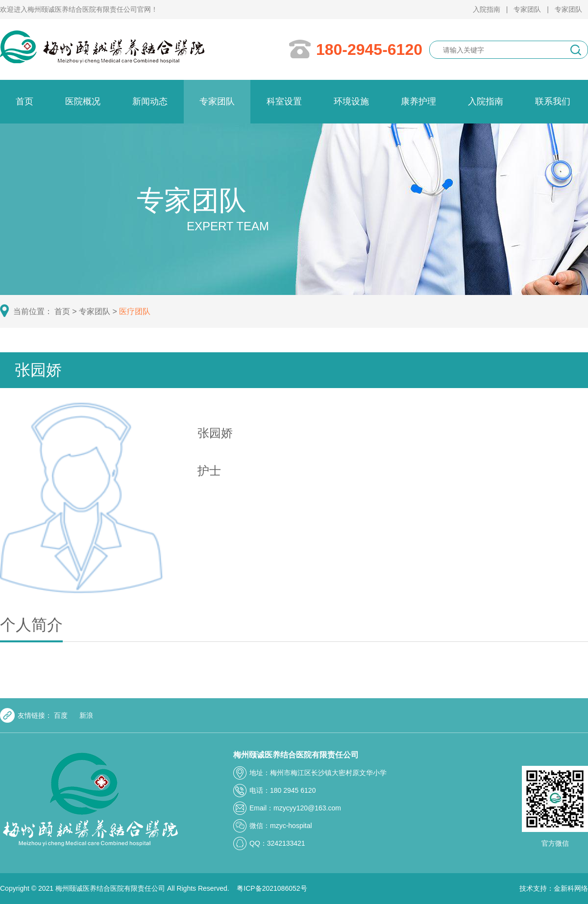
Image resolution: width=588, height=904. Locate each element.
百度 (62, 717)
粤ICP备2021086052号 (272, 888)
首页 (67, 311)
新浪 (86, 717)
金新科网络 (571, 888)
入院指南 (487, 9)
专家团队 (527, 9)
